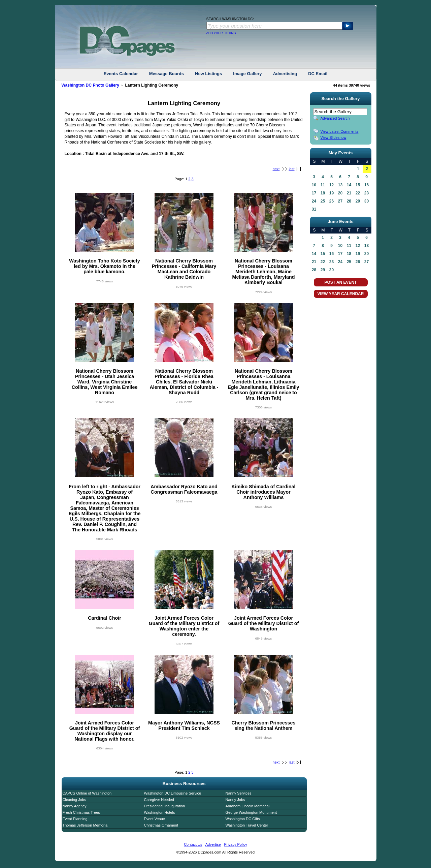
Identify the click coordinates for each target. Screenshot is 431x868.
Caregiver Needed (159, 800)
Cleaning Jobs (74, 800)
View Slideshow (334, 137)
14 (349, 185)
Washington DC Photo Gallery (91, 85)
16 (367, 185)
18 (323, 193)
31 (314, 209)
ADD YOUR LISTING (221, 33)
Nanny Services (239, 793)
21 (349, 193)
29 (358, 201)
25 (323, 201)
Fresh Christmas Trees (81, 812)
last (291, 169)
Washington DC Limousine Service (173, 793)
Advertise (213, 844)
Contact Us (193, 844)
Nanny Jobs (235, 800)
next (276, 169)
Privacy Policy (235, 844)
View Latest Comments (340, 131)
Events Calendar (121, 74)
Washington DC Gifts (243, 819)
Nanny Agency (75, 806)
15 (358, 185)
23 (367, 193)
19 (331, 193)
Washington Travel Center (247, 825)
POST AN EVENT (340, 282)
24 (314, 201)
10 (314, 185)
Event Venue (155, 819)
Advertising (285, 74)
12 (331, 185)
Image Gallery (247, 74)
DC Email (318, 74)
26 (331, 201)
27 (340, 201)
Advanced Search (335, 118)
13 (340, 185)
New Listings (208, 74)
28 (349, 201)
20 (340, 193)
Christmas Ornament (161, 825)
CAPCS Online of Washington (87, 793)
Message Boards (167, 74)
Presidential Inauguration (165, 806)
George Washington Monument (251, 812)
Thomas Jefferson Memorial (86, 825)
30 (367, 201)
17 (314, 193)
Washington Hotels (160, 812)
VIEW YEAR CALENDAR (341, 294)
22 (358, 193)
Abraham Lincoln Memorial (248, 806)
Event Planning (75, 819)
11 (323, 185)
